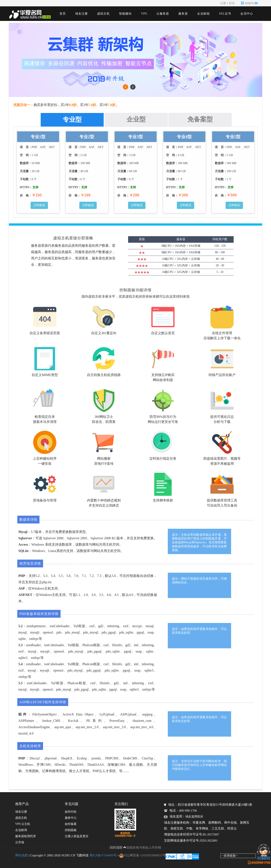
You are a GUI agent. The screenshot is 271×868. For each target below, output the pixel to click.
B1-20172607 (211, 835)
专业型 (72, 119)
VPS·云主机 (23, 824)
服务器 (183, 14)
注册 (223, 3)
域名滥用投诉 (194, 817)
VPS (144, 14)
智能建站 (125, 14)
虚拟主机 (103, 14)
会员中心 (247, 14)
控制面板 (71, 830)
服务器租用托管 (26, 836)
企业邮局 (21, 830)
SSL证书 (225, 14)
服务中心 (71, 818)
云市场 (20, 842)
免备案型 (200, 119)
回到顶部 (118, 848)
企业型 (136, 119)
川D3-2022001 (209, 841)
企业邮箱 (203, 14)
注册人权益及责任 (77, 836)
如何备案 (71, 824)
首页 (63, 14)
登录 (232, 3)
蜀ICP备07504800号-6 (104, 855)
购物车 (250, 3)
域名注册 (81, 14)
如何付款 (71, 812)
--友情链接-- (230, 856)
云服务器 (163, 14)
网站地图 (22, 855)
